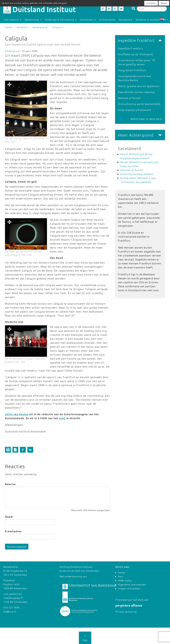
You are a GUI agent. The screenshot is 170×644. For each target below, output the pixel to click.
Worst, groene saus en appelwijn (139, 86)
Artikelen (22, 27)
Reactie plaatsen (17, 546)
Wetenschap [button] (33, 20)
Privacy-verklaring (126, 612)
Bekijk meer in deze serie (146, 119)
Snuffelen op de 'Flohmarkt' (136, 54)
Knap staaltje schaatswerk (135, 110)
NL (164, 20)
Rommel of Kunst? (129, 98)
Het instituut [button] (13, 20)
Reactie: (11, 484)
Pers (121, 576)
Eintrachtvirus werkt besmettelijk (139, 104)
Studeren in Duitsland (150, 20)
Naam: (9, 517)
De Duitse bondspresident (137, 174)
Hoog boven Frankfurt (132, 70)
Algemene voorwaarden (132, 584)
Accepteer (151, 3)
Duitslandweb (107, 20)
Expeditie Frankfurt (130, 48)
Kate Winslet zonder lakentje (136, 92)
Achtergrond (40, 27)
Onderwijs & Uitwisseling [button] (61, 20)
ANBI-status (125, 580)
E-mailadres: (14, 531)
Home (8, 27)
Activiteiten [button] (88, 20)
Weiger (164, 3)
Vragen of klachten (129, 588)
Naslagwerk (126, 20)
